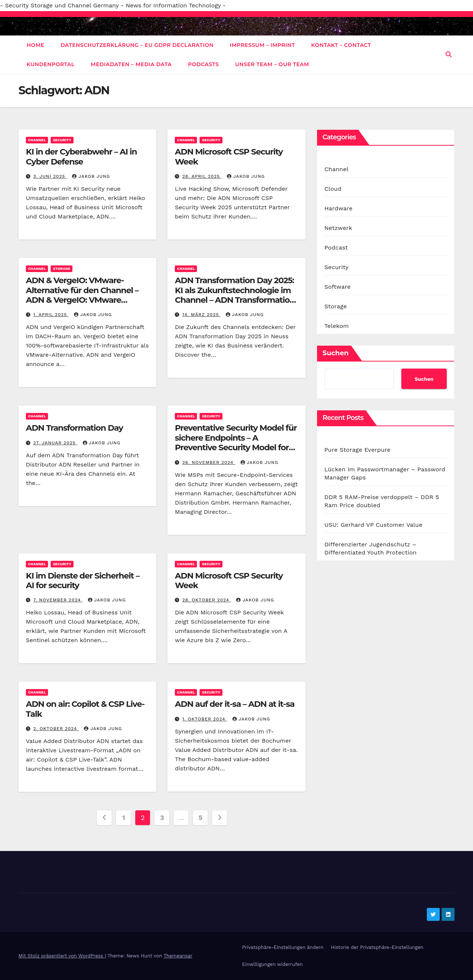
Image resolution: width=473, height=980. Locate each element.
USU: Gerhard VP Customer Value (373, 525)
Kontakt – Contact (341, 45)
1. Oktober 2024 (205, 719)
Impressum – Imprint (262, 45)
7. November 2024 (58, 600)
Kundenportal (51, 64)
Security (62, 140)
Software (338, 287)
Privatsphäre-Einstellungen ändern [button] (283, 947)
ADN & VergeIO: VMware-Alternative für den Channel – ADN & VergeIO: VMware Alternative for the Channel (82, 295)
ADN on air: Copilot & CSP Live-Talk (85, 709)
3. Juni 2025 (50, 176)
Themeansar (178, 956)
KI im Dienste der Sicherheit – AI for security (83, 581)
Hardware (338, 208)
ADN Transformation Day (74, 428)
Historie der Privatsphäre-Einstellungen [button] (377, 947)
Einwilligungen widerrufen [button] (272, 964)
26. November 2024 (209, 462)
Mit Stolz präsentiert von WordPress (62, 956)
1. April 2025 (51, 315)
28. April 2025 (202, 176)
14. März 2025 (201, 315)
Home (35, 45)
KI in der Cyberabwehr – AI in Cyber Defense (81, 157)
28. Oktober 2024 (207, 600)
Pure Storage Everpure (358, 450)
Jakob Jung (91, 176)
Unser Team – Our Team (272, 64)
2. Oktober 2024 (56, 729)
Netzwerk (338, 228)
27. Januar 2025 (55, 443)
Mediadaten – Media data (131, 64)
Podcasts (204, 64)
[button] (449, 55)
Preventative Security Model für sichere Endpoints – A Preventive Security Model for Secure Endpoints (236, 442)
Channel (37, 140)
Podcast (336, 247)
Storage (62, 269)
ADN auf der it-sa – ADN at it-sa (234, 704)
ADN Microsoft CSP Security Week (229, 157)
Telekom (337, 326)
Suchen (336, 353)
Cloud (333, 189)
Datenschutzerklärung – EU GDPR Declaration (137, 45)
